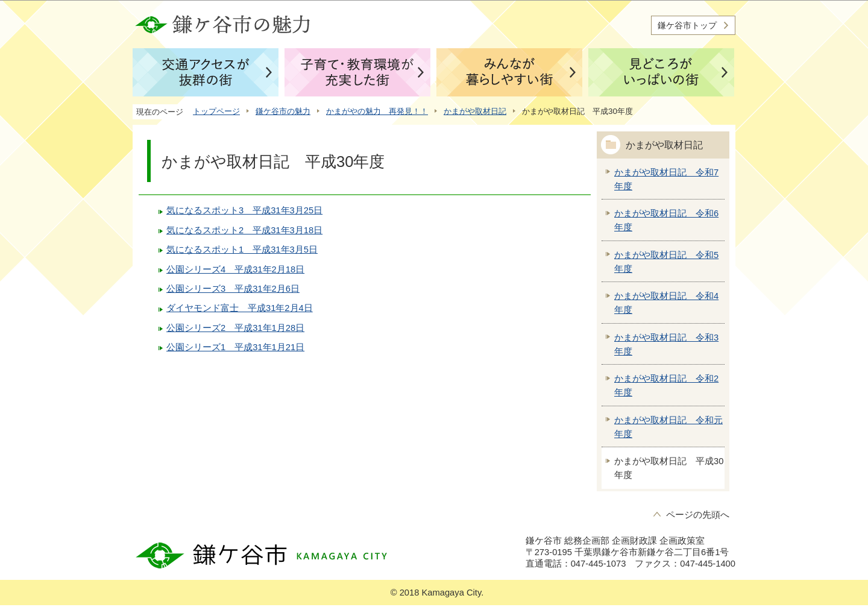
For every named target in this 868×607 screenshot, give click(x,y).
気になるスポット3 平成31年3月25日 (244, 210)
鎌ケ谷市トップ (687, 25)
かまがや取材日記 (475, 111)
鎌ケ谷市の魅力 (283, 111)
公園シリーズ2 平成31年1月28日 (235, 328)
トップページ (216, 111)
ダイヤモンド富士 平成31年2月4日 (240, 308)
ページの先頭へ (698, 515)
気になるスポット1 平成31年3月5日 (242, 250)
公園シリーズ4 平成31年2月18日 (235, 269)
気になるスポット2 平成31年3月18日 (244, 230)
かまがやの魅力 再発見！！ (377, 111)
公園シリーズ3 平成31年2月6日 (233, 289)
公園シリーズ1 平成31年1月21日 (235, 347)
